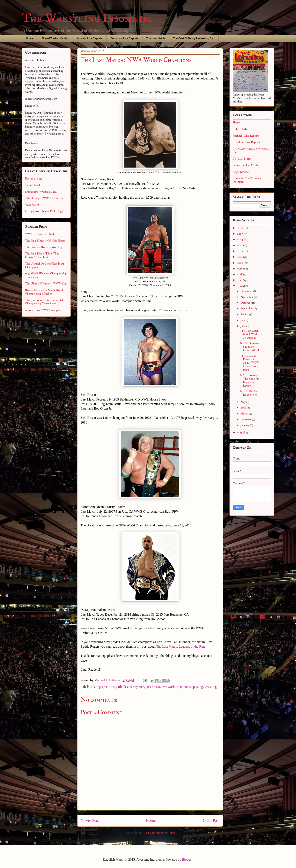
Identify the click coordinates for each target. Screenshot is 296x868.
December (247, 291)
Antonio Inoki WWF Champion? (44, 310)
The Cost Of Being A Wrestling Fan (194, 38)
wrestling (211, 687)
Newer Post (90, 820)
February (246, 419)
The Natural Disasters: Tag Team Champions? (45, 265)
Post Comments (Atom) (159, 833)
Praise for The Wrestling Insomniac (247, 180)
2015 (240, 432)
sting (200, 687)
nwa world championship (178, 687)
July (243, 320)
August (245, 314)
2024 (240, 239)
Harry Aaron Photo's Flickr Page (44, 211)
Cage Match (32, 205)
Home (30, 38)
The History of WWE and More (44, 198)
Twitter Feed (32, 185)
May (243, 402)
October (246, 303)
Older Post (211, 820)
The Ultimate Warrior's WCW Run (46, 284)
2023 (240, 245)
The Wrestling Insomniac (87, 18)
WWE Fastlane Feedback (40, 234)
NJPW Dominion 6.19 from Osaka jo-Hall (250, 347)
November (247, 297)
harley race (137, 687)
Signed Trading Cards (54, 38)
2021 (240, 257)
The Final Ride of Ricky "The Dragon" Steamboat (42, 255)
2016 (240, 286)
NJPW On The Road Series (249, 393)
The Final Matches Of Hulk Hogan (45, 241)
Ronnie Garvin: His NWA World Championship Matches (44, 292)
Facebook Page (34, 179)
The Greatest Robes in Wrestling (44, 247)
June (243, 326)
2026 (240, 228)
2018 (240, 274)
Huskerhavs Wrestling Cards (41, 192)
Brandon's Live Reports (124, 38)
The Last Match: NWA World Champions (250, 334)
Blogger (187, 859)
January (245, 425)
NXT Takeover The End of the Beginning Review (250, 380)
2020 (240, 263)
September (247, 308)
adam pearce (99, 687)
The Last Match (156, 38)
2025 (240, 234)
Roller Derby (240, 129)
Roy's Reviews (241, 172)
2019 (240, 269)
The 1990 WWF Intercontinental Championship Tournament (44, 302)
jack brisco (153, 687)
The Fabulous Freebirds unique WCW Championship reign (250, 363)
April (244, 408)
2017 (240, 280)
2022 (240, 251)
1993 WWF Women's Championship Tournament (46, 275)
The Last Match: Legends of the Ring (181, 646)
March (245, 414)
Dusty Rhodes (118, 687)
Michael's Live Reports (89, 38)
